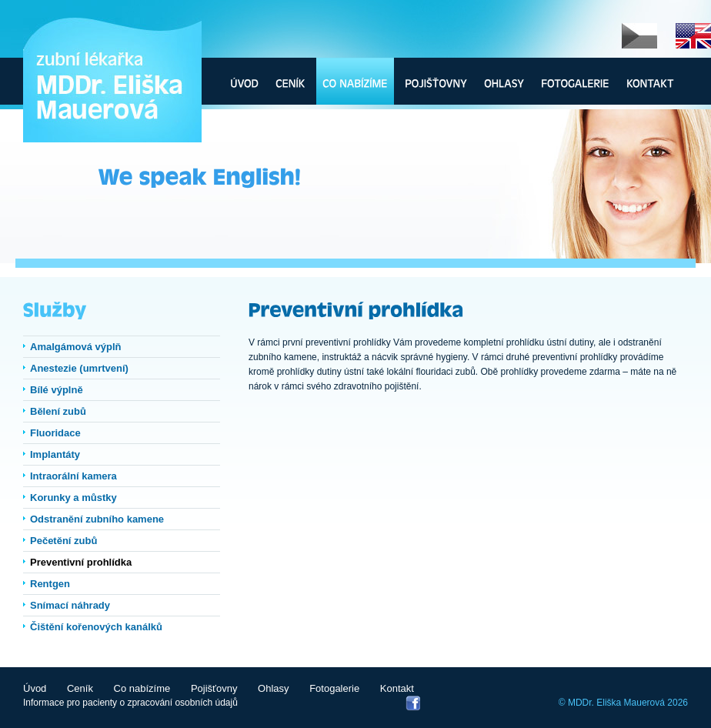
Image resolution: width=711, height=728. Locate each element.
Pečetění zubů (63, 541)
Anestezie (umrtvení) (79, 368)
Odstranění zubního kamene (97, 519)
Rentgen (50, 584)
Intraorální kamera (73, 476)
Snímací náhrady (70, 605)
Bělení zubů (58, 411)
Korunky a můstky (73, 498)
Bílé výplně (57, 390)
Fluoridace (55, 433)
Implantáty (55, 454)
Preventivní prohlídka (81, 562)
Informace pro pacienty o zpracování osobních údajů (130, 703)
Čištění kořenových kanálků (96, 627)
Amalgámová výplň (76, 347)
